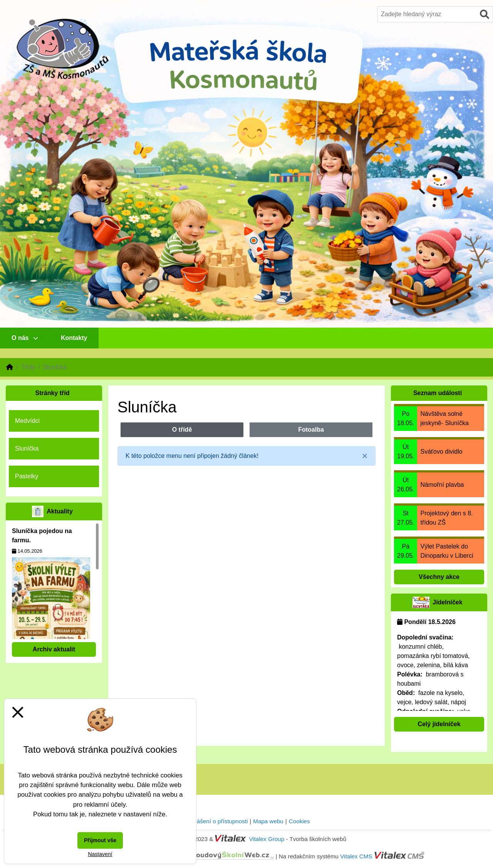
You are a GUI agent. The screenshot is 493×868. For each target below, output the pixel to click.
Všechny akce (439, 577)
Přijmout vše (100, 840)
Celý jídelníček (439, 724)
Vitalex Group (267, 839)
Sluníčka (27, 448)
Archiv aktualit (54, 649)
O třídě (182, 430)
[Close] (365, 456)
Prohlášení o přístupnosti (215, 821)
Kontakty (74, 338)
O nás (25, 338)
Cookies (299, 821)
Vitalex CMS (356, 856)
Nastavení (100, 854)
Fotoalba (311, 430)
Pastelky (27, 476)
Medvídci (27, 421)
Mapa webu (268, 821)
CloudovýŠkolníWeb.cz (199, 856)
